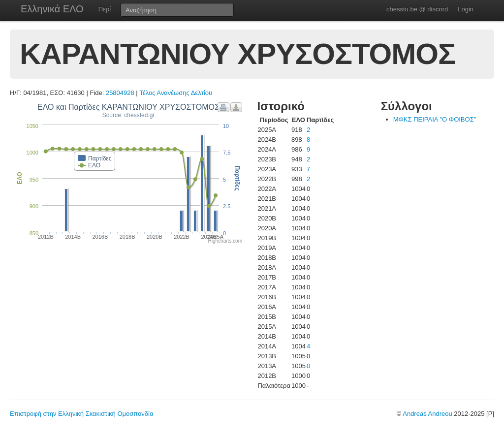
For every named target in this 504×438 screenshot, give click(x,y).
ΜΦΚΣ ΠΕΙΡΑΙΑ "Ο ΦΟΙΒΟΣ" (435, 119)
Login (466, 9)
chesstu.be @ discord (417, 9)
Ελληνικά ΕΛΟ (52, 9)
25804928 (120, 93)
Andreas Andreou (427, 414)
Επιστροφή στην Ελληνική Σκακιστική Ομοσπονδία (81, 414)
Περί (105, 9)
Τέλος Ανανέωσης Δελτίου (176, 93)
